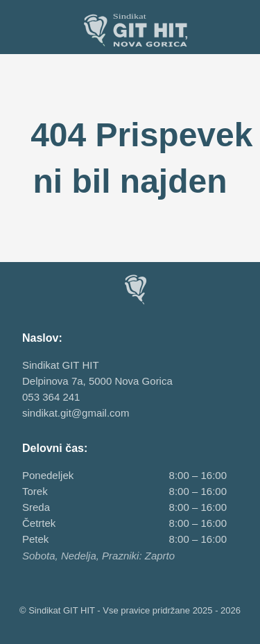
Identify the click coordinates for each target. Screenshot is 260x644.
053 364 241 (51, 397)
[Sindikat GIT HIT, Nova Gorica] (130, 30)
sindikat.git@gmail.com (76, 413)
